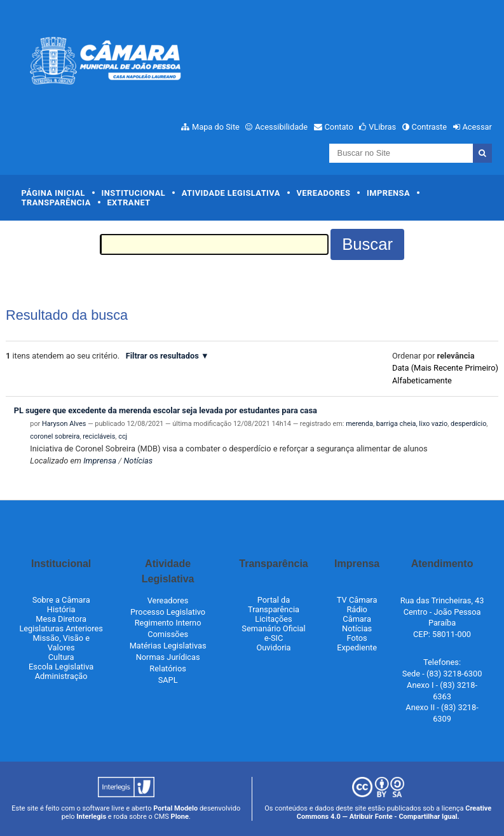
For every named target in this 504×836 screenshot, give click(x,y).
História (61, 609)
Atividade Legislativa (231, 193)
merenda (359, 424)
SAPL (168, 680)
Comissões (168, 634)
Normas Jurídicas (168, 657)
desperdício (468, 424)
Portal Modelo (175, 808)
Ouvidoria (273, 648)
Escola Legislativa (61, 667)
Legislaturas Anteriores (61, 628)
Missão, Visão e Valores (61, 643)
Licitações (273, 619)
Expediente (357, 648)
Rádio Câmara (357, 614)
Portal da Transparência (274, 605)
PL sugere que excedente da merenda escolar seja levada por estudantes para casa (166, 410)
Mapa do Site (216, 127)
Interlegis (91, 817)
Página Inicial (53, 193)
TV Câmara (357, 600)
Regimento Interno (168, 623)
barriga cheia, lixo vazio (412, 424)
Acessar (477, 127)
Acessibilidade (281, 127)
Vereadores (323, 193)
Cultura (61, 657)
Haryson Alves (64, 424)
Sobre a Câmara (61, 600)
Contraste (430, 127)
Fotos (357, 638)
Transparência (56, 202)
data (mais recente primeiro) (445, 368)
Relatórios (167, 668)
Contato (339, 127)
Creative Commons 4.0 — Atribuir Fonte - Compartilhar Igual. (394, 812)
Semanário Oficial (273, 628)
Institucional (134, 193)
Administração (61, 676)
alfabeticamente (422, 380)
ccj (123, 436)
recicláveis (99, 436)
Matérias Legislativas (168, 646)
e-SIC (274, 638)
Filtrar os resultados (162, 356)
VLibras (382, 127)
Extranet (128, 202)
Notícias (138, 461)
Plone (180, 817)
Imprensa (388, 193)
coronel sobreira (55, 436)
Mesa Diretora (61, 619)
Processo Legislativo (168, 612)
